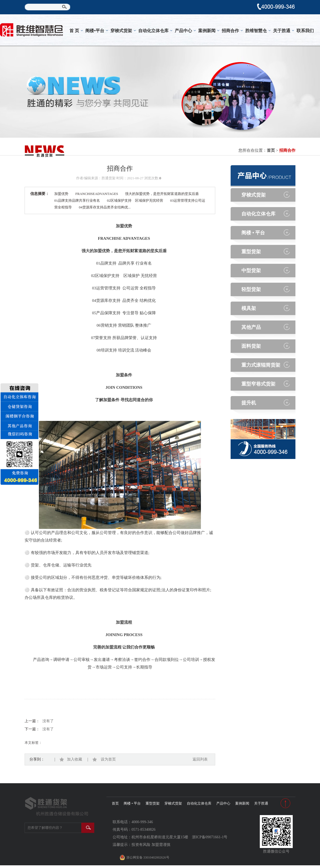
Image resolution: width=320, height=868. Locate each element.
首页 (271, 150)
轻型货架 (251, 289)
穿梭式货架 (121, 31)
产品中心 (183, 31)
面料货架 (251, 346)
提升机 (249, 403)
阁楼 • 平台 (253, 233)
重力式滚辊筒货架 (261, 365)
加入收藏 (71, 759)
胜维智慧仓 (256, 31)
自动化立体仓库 (153, 31)
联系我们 (305, 31)
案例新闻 (207, 31)
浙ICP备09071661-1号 (210, 837)
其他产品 (251, 327)
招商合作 (230, 31)
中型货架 (251, 271)
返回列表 (200, 759)
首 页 (74, 31)
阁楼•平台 (95, 31)
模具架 (249, 308)
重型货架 (251, 252)
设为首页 (104, 759)
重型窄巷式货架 (258, 384)
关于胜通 (282, 31)
